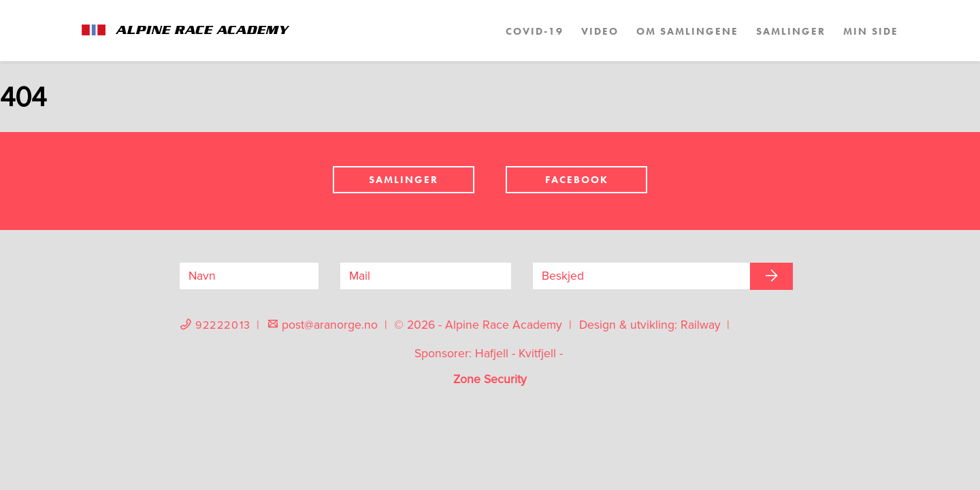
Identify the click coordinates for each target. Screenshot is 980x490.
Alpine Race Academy (200, 31)
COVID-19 (535, 31)
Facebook (577, 180)
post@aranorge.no (331, 325)
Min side (871, 31)
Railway (702, 325)
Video (600, 31)
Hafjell (492, 354)
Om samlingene (687, 31)
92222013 (226, 325)
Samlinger (791, 31)
